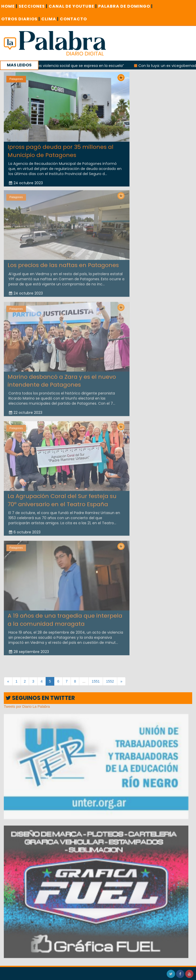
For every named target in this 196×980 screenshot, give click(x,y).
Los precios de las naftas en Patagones (63, 263)
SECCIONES (33, 6)
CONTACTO (73, 19)
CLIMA (50, 19)
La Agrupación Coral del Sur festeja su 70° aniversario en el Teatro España (62, 498)
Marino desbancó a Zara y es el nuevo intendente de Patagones (62, 379)
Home (9, 6)
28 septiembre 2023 (29, 650)
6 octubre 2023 (25, 530)
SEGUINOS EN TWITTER (40, 698)
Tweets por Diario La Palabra (27, 707)
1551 (96, 681)
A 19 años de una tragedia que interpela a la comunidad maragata (65, 618)
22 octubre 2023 (26, 411)
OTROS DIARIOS (21, 19)
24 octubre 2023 (26, 183)
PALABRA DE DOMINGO (125, 6)
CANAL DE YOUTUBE (73, 6)
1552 (110, 681)
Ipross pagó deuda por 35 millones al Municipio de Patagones (61, 151)
